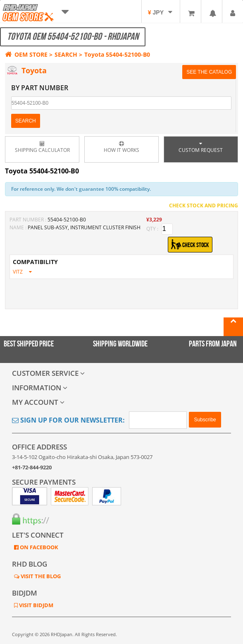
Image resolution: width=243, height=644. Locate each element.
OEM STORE (26, 54)
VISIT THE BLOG (40, 576)
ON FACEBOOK (38, 547)
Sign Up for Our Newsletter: (68, 420)
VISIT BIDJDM (36, 605)
